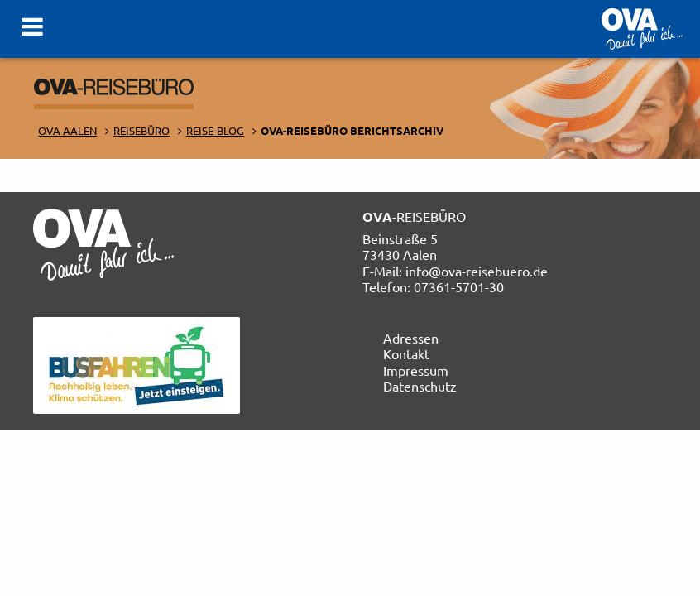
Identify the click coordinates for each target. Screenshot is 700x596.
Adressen (411, 338)
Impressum (416, 370)
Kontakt (406, 353)
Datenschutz (420, 386)
